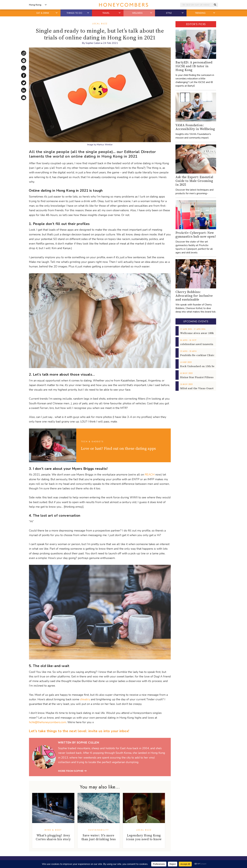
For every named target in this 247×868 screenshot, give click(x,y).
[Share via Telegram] (24, 61)
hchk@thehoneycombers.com (48, 722)
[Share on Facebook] (24, 75)
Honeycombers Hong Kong (123, 5)
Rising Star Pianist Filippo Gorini (201, 377)
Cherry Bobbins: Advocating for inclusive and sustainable (194, 296)
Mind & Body (53, 830)
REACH (150, 475)
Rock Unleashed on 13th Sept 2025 (202, 366)
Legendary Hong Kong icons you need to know (144, 837)
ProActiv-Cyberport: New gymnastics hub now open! (196, 235)
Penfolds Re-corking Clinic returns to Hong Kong (211, 355)
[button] (57, 13)
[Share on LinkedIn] (24, 90)
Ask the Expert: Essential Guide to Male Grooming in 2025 (194, 181)
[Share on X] (24, 83)
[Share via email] (24, 98)
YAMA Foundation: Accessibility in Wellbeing (195, 127)
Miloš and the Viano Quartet (198, 388)
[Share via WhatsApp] (24, 68)
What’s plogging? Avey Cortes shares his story (53, 837)
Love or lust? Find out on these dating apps (118, 448)
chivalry (85, 699)
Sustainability (99, 830)
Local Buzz (100, 24)
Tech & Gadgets (92, 442)
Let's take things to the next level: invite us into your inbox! (79, 731)
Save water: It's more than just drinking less (99, 837)
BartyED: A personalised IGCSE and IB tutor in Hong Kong (194, 66)
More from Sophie (72, 771)
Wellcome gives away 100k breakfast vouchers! (210, 333)
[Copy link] (24, 53)
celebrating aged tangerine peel (201, 344)
